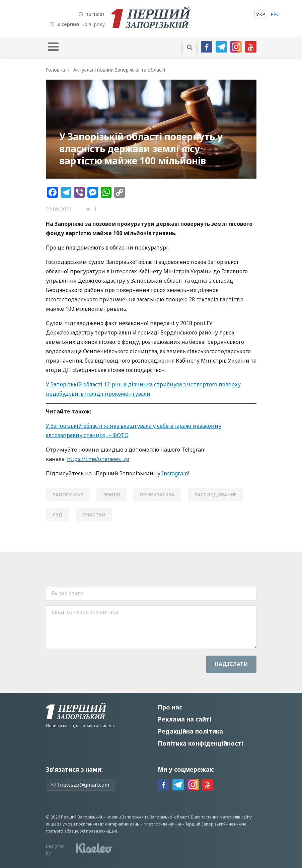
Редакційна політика (190, 731)
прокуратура (157, 495)
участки (94, 515)
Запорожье (68, 495)
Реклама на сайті (184, 719)
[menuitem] (261, 14)
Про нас (170, 707)
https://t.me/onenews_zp (98, 459)
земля (111, 495)
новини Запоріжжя (125, 817)
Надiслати (231, 664)
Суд (58, 515)
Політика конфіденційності (200, 743)
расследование (216, 495)
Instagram (175, 473)
